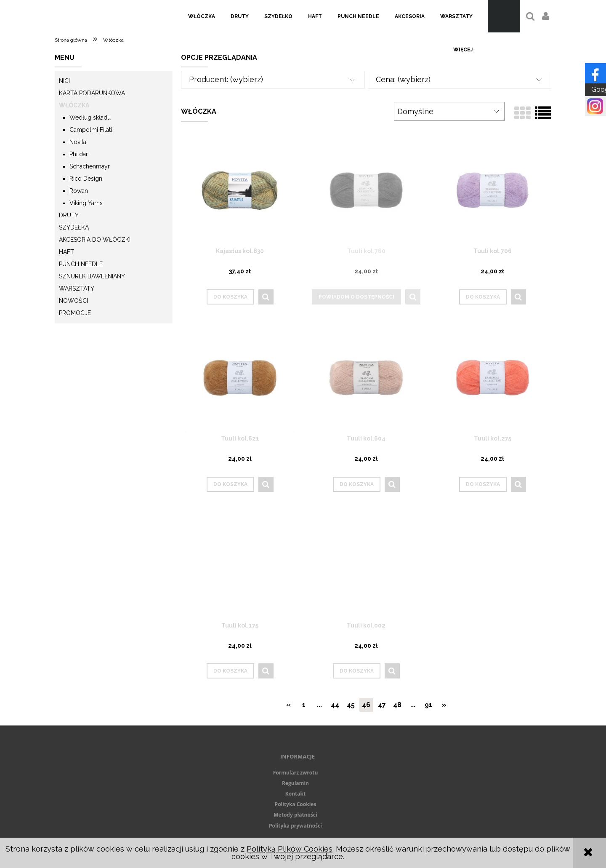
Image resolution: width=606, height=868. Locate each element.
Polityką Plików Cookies (290, 849)
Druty (69, 215)
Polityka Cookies (296, 804)
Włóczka (74, 105)
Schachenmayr (90, 166)
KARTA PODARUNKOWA (92, 93)
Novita (78, 142)
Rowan (79, 191)
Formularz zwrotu (296, 773)
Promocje (75, 313)
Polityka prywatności (295, 826)
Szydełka (74, 227)
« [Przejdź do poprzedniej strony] (288, 705)
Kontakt (295, 794)
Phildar (79, 154)
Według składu (90, 118)
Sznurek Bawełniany (92, 276)
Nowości (73, 301)
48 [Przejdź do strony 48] (397, 705)
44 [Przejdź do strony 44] (335, 705)
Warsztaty (77, 288)
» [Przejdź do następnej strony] (444, 705)
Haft (66, 252)
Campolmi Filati (91, 130)
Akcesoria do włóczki (95, 240)
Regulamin (295, 783)
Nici (64, 81)
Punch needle (81, 264)
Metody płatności (295, 815)
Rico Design (86, 179)
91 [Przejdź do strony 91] (428, 705)
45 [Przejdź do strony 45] (351, 705)
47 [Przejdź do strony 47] (382, 705)
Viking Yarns (86, 203)
